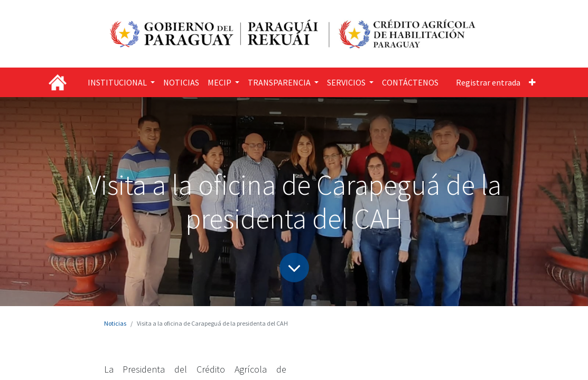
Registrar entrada (488, 82)
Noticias (115, 323)
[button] (532, 82)
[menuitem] (181, 82)
